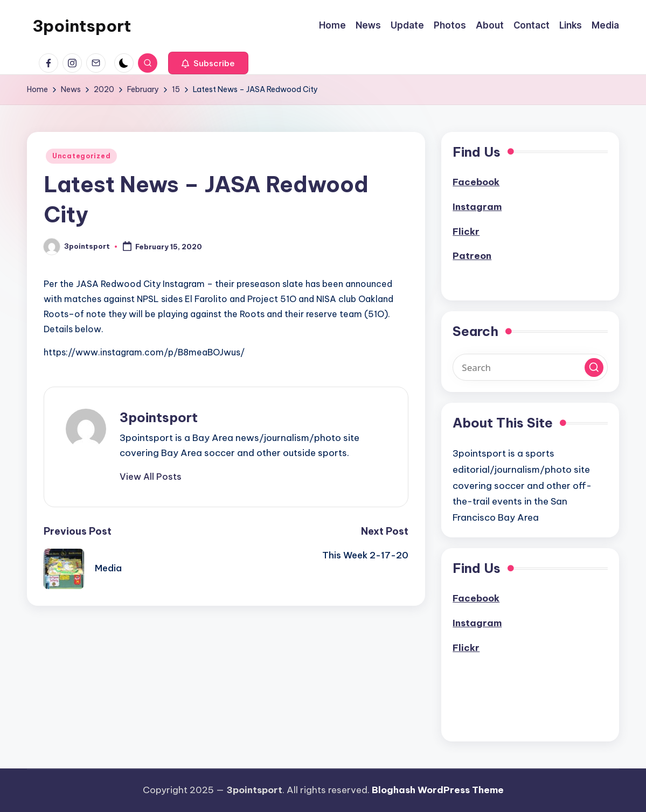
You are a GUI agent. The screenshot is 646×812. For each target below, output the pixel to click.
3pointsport (82, 26)
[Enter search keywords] (530, 367)
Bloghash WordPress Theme (438, 790)
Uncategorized (81, 156)
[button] (208, 63)
